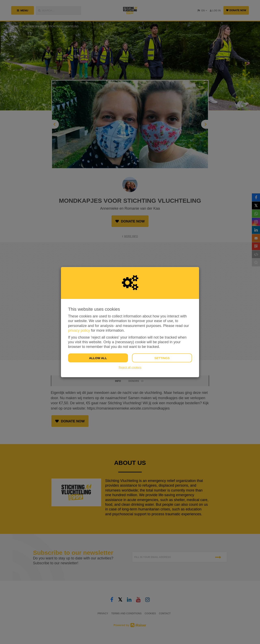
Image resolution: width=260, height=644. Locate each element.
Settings (162, 358)
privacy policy (79, 330)
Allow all (98, 358)
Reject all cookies (130, 367)
